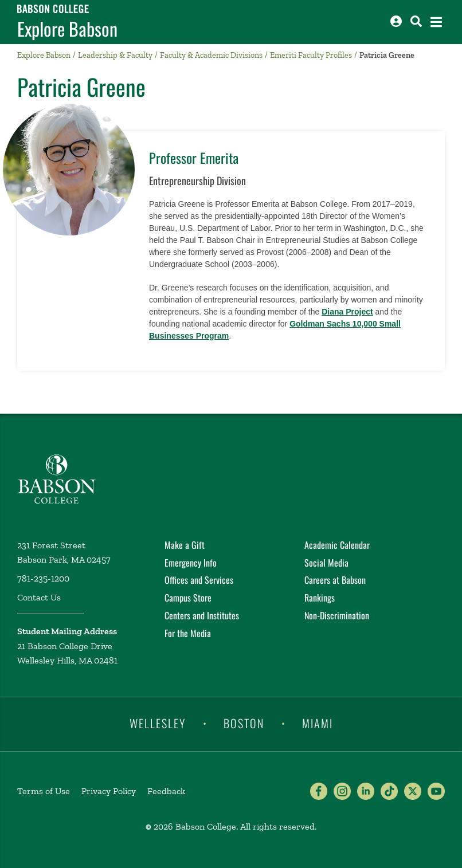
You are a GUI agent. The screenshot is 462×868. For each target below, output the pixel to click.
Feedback (166, 791)
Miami (318, 723)
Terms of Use (44, 791)
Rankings (320, 598)
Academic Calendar (337, 545)
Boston (244, 723)
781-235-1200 (43, 578)
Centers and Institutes (202, 615)
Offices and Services (199, 580)
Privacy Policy (109, 791)
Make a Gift (185, 545)
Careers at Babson (335, 580)
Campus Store (188, 598)
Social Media (326, 563)
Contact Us (39, 597)
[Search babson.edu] (416, 21)
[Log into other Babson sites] (396, 21)
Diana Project (347, 312)
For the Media (188, 633)
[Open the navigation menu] (436, 22)
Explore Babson (67, 29)
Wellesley (158, 723)
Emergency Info (191, 563)
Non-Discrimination (337, 615)
